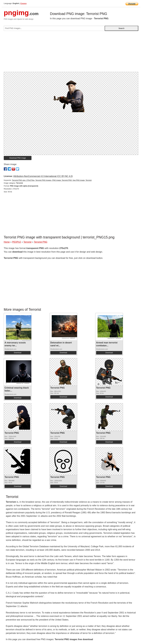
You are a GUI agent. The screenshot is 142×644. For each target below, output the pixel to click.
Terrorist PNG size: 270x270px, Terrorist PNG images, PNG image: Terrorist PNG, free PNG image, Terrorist (52, 180)
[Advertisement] (71, 52)
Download (18, 353)
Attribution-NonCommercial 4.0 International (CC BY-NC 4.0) (43, 176)
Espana (24, 3)
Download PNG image (18, 158)
